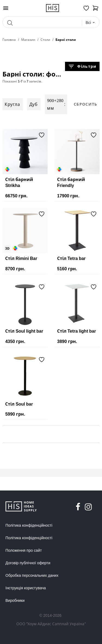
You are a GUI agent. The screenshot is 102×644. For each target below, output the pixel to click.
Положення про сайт (24, 550)
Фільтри (82, 66)
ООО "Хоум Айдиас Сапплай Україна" (51, 624)
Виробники (15, 600)
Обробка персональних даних (32, 575)
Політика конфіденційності (29, 525)
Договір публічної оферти (28, 563)
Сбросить (86, 104)
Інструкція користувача (26, 588)
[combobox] (90, 23)
